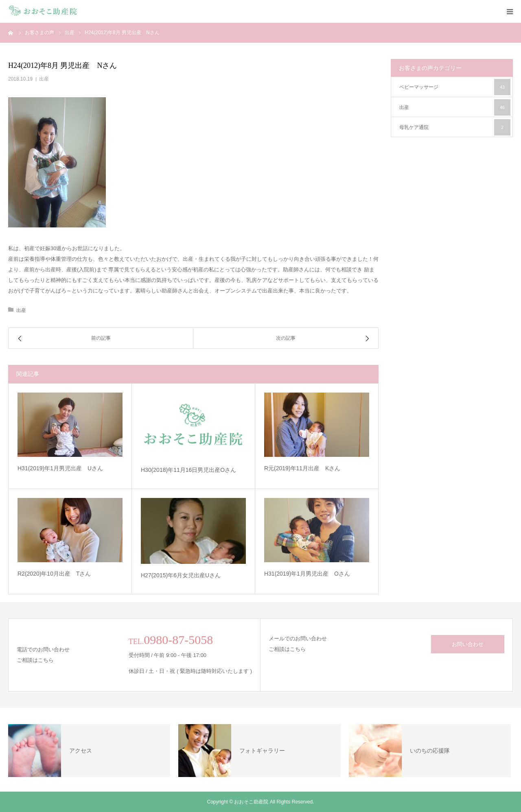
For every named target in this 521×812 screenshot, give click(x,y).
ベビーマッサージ (455, 87)
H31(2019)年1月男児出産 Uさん (60, 468)
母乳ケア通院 (455, 127)
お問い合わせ (468, 644)
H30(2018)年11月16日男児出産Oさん (188, 470)
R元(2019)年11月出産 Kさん (302, 468)
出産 (44, 79)
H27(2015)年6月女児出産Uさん (181, 575)
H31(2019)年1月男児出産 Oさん (307, 574)
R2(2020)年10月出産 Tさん (54, 574)
